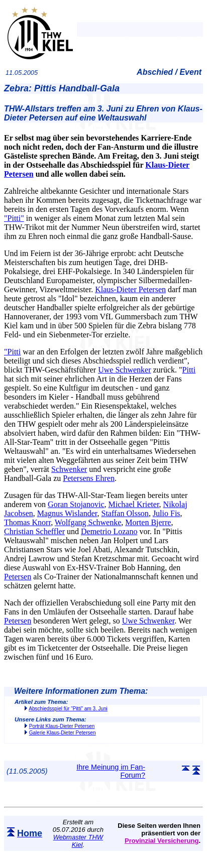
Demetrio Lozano (109, 531)
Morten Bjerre (148, 522)
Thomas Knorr (27, 522)
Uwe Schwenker (124, 370)
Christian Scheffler (34, 531)
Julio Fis (167, 513)
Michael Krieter (134, 504)
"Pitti (12, 352)
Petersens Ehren (89, 478)
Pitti (189, 370)
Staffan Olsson (125, 513)
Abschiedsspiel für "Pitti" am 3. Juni (68, 709)
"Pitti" (14, 218)
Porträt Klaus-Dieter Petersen (62, 726)
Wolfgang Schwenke (88, 522)
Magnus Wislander (67, 513)
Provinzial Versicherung (162, 841)
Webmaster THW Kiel (78, 841)
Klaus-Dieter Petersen (130, 289)
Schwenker (69, 469)
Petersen (18, 577)
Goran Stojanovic (76, 504)
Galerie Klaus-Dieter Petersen (63, 733)
